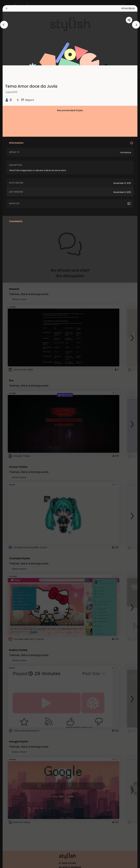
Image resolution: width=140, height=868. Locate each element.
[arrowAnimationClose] (4, 25)
